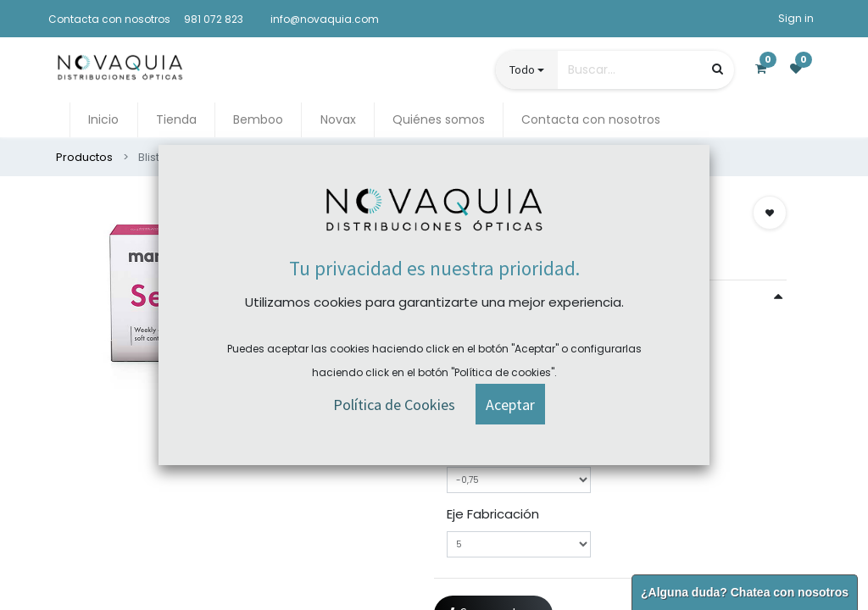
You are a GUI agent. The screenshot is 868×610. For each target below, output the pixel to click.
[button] (770, 213)
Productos (84, 157)
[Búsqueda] (718, 69)
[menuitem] (103, 120)
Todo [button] (522, 69)
